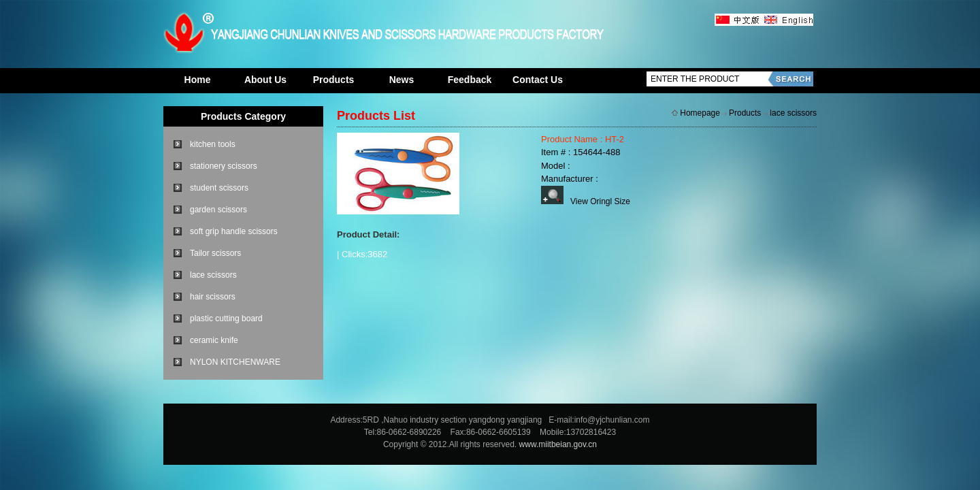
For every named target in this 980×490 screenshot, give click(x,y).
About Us (265, 80)
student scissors (219, 188)
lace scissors (213, 275)
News (402, 80)
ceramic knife (214, 340)
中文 (738, 20)
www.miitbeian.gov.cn (558, 444)
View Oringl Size (586, 201)
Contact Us (538, 80)
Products (334, 80)
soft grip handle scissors (234, 231)
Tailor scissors (215, 253)
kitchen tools (213, 144)
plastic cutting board (226, 318)
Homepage (700, 113)
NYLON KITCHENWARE (235, 362)
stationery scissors (224, 166)
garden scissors (218, 210)
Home (198, 80)
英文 (788, 20)
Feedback (470, 80)
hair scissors (213, 297)
